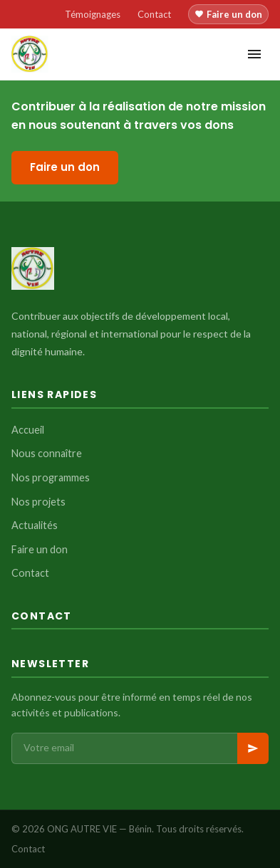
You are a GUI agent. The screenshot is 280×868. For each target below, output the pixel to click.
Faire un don (228, 14)
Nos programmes (51, 477)
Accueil (28, 430)
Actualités (35, 525)
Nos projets (38, 502)
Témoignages (93, 14)
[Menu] (254, 54)
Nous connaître (47, 453)
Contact (154, 14)
